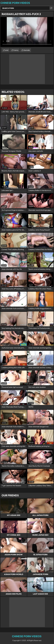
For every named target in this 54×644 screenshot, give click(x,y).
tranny (16, 50)
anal (7, 50)
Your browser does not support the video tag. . (27, 32)
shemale (27, 50)
